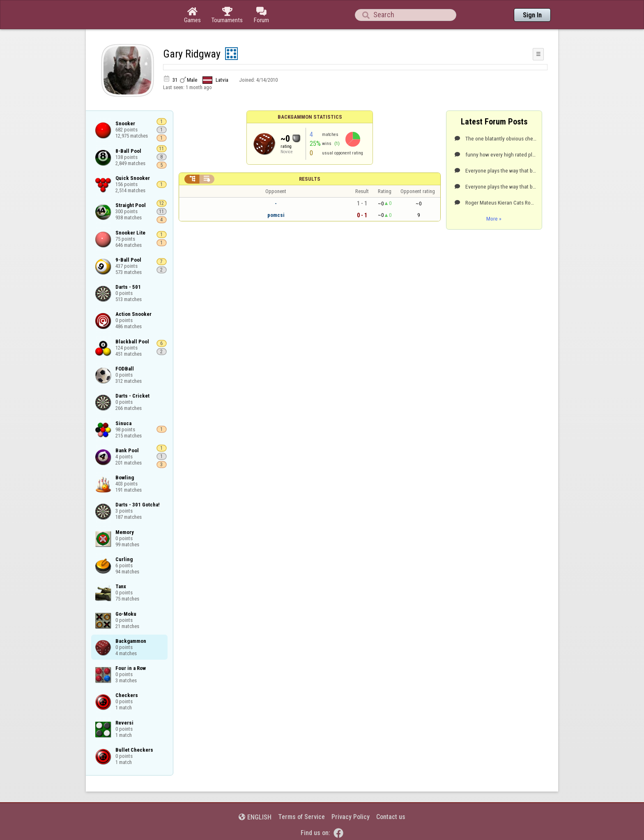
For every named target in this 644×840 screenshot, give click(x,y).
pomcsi (276, 215)
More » (494, 219)
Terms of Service (301, 817)
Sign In (532, 15)
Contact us (391, 817)
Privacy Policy (351, 817)
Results (310, 179)
